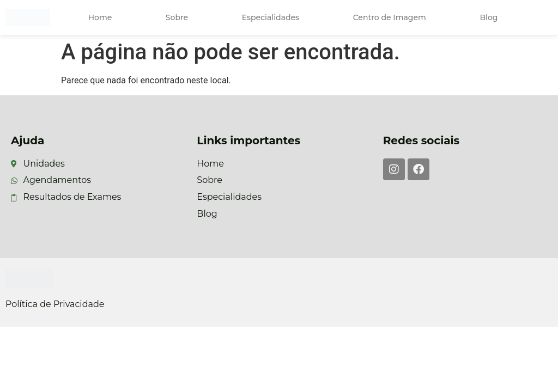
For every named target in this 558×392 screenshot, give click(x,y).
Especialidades (271, 17)
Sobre (177, 17)
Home (100, 17)
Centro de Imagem (390, 17)
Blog (489, 17)
